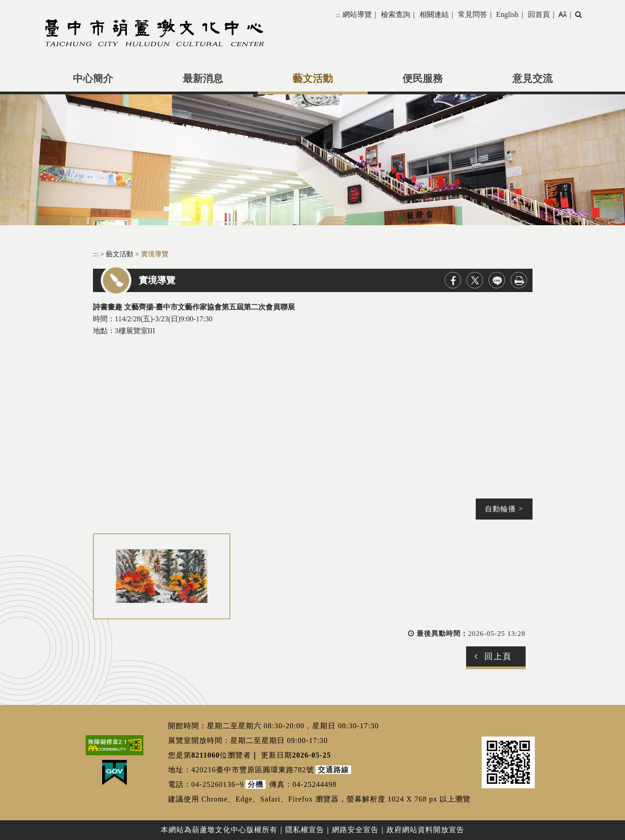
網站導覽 (357, 14)
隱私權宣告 (305, 830)
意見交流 (533, 79)
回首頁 (539, 14)
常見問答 (473, 14)
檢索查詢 (396, 14)
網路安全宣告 (355, 830)
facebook (453, 280)
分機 (255, 784)
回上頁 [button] (498, 656)
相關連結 (434, 14)
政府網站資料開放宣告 (425, 830)
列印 (519, 280)
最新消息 (203, 79)
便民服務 (423, 79)
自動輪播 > (504, 509)
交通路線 (333, 770)
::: (338, 15)
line (497, 280)
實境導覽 (155, 254)
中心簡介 (93, 79)
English (508, 14)
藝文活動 (313, 79)
